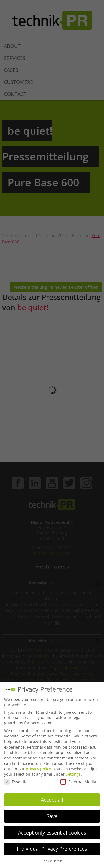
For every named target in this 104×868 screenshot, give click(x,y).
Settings (73, 774)
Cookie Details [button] (52, 861)
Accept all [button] (52, 800)
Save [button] (52, 816)
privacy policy (38, 769)
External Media (78, 782)
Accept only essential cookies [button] (52, 833)
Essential (16, 782)
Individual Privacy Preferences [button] (52, 849)
